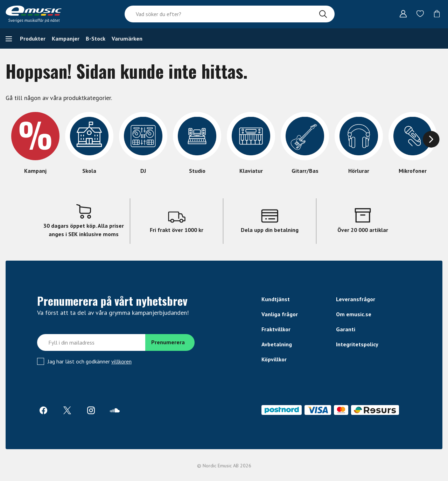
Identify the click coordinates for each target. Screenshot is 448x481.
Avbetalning (277, 344)
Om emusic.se (354, 314)
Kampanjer (66, 38)
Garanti (346, 329)
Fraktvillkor (276, 329)
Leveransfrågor (356, 299)
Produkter (33, 38)
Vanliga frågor (280, 314)
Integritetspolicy (357, 344)
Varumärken (127, 38)
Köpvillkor (274, 359)
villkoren (121, 361)
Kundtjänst (276, 299)
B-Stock (96, 38)
